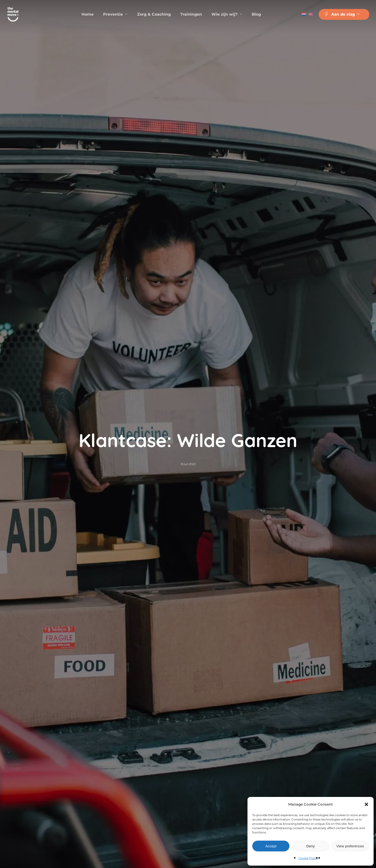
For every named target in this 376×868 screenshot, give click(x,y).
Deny (310, 846)
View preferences (350, 846)
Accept (271, 846)
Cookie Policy (308, 858)
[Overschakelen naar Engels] (311, 14)
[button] (366, 804)
